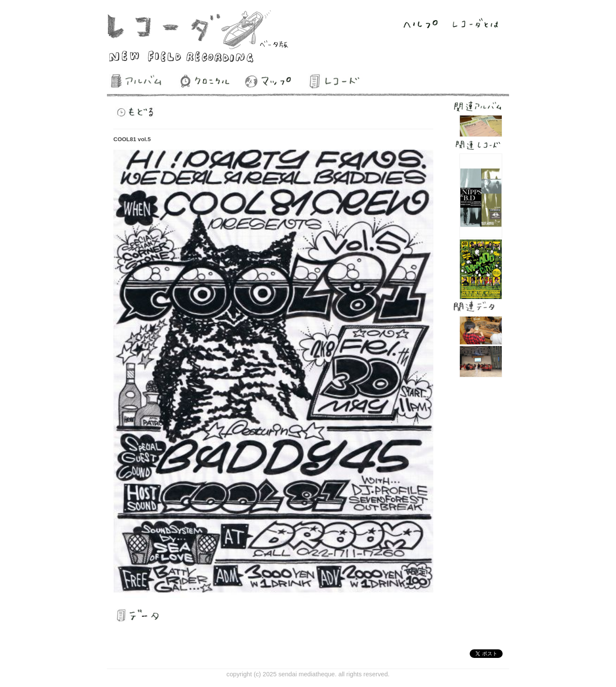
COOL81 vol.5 (132, 139)
